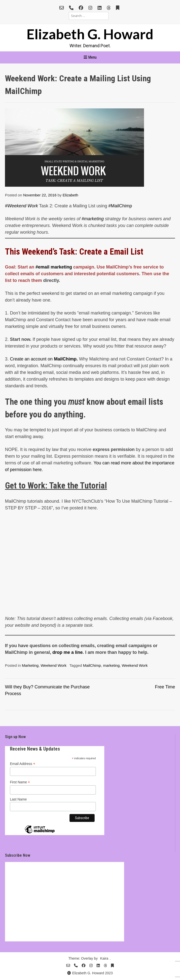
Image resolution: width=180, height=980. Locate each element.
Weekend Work (54, 665)
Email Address (23, 764)
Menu (90, 57)
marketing (111, 665)
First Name (20, 782)
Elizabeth (70, 195)
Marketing (30, 665)
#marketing (93, 219)
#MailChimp (120, 206)
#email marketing (54, 267)
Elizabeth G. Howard (90, 34)
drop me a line (67, 652)
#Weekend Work (21, 206)
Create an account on (43, 359)
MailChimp (92, 665)
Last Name (18, 799)
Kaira (104, 958)
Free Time (165, 687)
